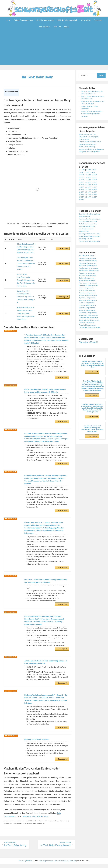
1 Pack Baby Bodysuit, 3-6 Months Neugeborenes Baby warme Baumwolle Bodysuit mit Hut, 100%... (26, 247)
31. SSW (82, 197)
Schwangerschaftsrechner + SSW (91, 239)
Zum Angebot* (64, 247)
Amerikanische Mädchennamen (90, 275)
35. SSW (89, 200)
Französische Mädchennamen (90, 290)
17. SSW (89, 185)
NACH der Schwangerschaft (67, 20)
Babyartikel (98, 20)
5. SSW (90, 175)
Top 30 (66, 27)
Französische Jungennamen (89, 288)
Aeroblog (42, 865)
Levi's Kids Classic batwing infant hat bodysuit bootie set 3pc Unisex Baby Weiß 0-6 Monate (46, 573)
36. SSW (97, 200)
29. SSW (89, 195)
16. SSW (82, 185)
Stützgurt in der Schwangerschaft (91, 157)
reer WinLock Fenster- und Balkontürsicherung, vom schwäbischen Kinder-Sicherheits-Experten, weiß (92, 434)
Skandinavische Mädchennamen (91, 325)
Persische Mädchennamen (89, 310)
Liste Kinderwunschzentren (89, 147)
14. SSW (89, 182)
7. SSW (81, 177)
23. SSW (89, 190)
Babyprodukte (86, 20)
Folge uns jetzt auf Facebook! (90, 347)
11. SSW (89, 180)
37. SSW (82, 202)
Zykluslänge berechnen (87, 244)
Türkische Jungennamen (88, 328)
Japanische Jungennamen (89, 303)
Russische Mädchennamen (89, 315)
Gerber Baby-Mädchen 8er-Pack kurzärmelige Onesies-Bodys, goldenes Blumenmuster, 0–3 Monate (26, 257)
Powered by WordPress (23, 865)
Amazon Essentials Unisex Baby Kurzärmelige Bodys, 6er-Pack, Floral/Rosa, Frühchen (46, 658)
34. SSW (82, 200)
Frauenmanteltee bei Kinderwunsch (92, 144)
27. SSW (97, 192)
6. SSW (96, 175)
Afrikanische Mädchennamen (90, 266)
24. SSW (97, 190)
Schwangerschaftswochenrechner (91, 241)
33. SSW (97, 197)
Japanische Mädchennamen (89, 305)
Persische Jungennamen (88, 308)
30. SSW (97, 195)
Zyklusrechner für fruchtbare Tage (91, 246)
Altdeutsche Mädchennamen (89, 271)
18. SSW (97, 185)
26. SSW (89, 192)
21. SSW (97, 187)
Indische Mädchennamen (88, 295)
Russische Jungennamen (88, 313)
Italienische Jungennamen (88, 298)
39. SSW (97, 202)
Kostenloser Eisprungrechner (89, 229)
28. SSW (82, 195)
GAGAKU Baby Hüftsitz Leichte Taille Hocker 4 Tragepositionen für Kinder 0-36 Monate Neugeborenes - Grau (92, 369)
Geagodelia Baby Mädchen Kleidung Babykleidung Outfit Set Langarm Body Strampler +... (26, 279)
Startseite (76, 865)
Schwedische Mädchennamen (90, 320)
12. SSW (97, 180)
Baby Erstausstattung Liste (89, 137)
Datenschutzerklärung (63, 865)
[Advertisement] (54, 50)
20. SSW (89, 187)
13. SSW (82, 182)
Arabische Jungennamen (88, 278)
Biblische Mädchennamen (88, 285)
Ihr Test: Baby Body (37, 77)
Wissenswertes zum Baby (88, 149)
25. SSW (82, 192)
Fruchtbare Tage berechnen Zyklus (91, 224)
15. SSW (97, 182)
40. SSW (82, 204)
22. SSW (82, 190)
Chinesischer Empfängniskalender (91, 219)
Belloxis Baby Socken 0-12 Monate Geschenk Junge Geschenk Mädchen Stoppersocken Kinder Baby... (25, 291)
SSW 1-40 (57, 27)
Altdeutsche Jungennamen (89, 268)
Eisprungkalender (85, 221)
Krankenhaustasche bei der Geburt (39, 817)
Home (8, 20)
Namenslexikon (45, 27)
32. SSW (89, 197)
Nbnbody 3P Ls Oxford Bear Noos (38, 739)
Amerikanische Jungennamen (90, 273)
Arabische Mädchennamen (89, 280)
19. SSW (82, 187)
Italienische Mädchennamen (89, 300)
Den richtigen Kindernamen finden (91, 332)
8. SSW (88, 177)
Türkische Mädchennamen (89, 330)
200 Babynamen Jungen (88, 261)
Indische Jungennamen (87, 293)
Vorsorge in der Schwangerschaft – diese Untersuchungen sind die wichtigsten (93, 116)
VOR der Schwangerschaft (23, 20)
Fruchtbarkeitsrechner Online (89, 226)
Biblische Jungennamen (88, 283)
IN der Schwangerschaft (45, 20)
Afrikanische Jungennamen (89, 263)
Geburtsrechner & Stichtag (88, 231)
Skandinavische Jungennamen (90, 323)
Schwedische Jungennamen (89, 318)
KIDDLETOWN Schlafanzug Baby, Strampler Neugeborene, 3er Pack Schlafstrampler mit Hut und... (26, 268)
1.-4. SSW (82, 175)
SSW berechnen (85, 236)
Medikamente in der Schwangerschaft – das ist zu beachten (91, 104)
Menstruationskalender (87, 234)
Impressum (50, 865)
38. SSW (89, 202)
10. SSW (82, 180)
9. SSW (94, 177)
